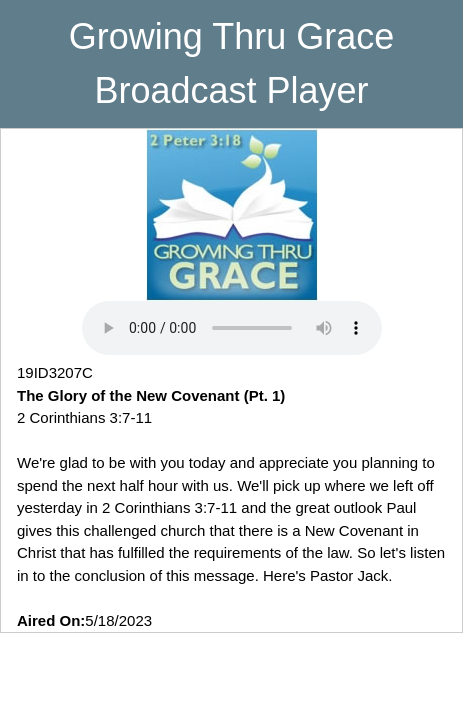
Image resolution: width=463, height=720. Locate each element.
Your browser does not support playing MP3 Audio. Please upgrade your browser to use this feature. (232, 328)
